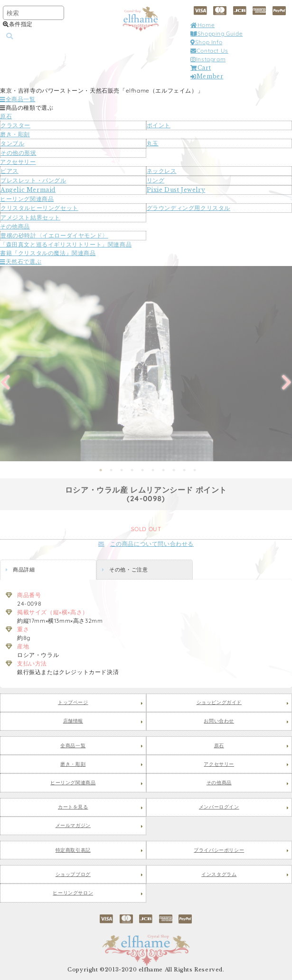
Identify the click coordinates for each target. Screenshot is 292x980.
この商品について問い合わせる (146, 544)
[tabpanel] (146, 363)
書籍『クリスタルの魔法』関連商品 (48, 253)
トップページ (73, 703)
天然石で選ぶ (21, 262)
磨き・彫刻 (15, 134)
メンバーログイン (219, 807)
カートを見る (73, 807)
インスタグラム (219, 875)
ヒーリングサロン (73, 893)
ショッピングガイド (219, 703)
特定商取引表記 (73, 850)
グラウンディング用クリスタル (188, 208)
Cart (201, 68)
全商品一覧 (18, 99)
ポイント (159, 125)
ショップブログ (73, 875)
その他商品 (15, 226)
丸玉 (153, 143)
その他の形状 (19, 153)
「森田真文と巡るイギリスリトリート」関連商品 (66, 244)
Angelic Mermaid (28, 190)
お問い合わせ (219, 721)
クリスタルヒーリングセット (39, 208)
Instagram (208, 59)
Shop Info (206, 42)
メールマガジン (73, 826)
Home (203, 25)
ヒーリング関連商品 (27, 199)
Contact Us (209, 51)
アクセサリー (18, 162)
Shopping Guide (217, 33)
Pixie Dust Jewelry (176, 190)
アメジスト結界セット (30, 217)
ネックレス (162, 171)
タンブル (12, 143)
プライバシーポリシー (219, 850)
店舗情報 (73, 721)
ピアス (9, 171)
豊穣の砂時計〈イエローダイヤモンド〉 (54, 235)
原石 (6, 116)
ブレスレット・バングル (33, 180)
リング (156, 180)
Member (207, 76)
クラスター (15, 125)
